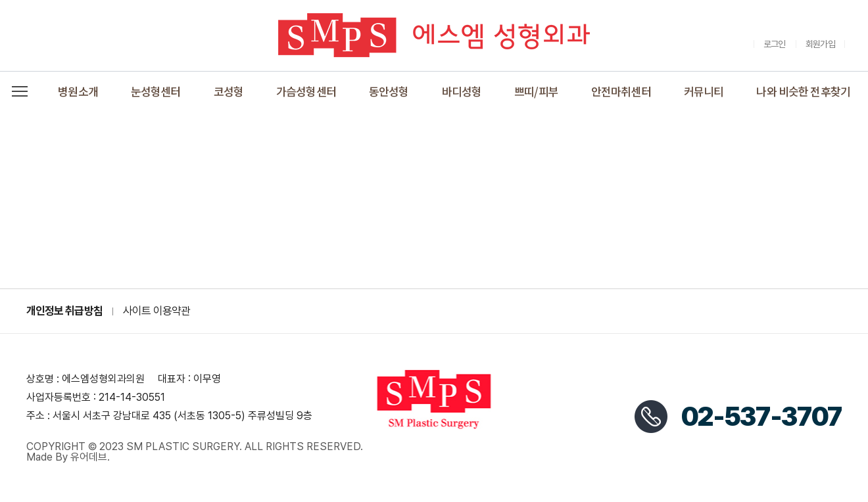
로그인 (775, 44)
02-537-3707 (761, 417)
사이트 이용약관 (157, 311)
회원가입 (820, 44)
